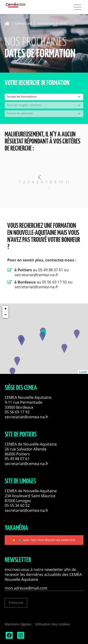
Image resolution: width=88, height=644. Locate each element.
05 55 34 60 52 (17, 505)
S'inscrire (16, 603)
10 (61, 182)
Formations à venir (52, 24)
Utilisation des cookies (52, 624)
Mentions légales (18, 624)
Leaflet (83, 372)
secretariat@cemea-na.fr (27, 417)
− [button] (6, 315)
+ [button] (6, 309)
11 (67, 182)
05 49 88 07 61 (17, 459)
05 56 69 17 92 (17, 412)
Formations (23, 24)
